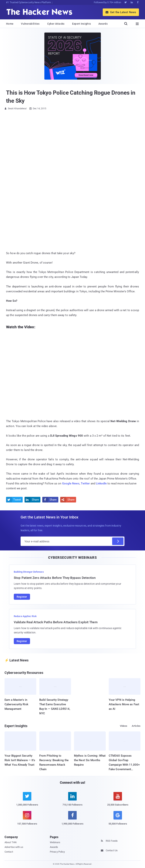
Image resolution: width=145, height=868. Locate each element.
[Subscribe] (118, 541)
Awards (103, 24)
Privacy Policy (57, 852)
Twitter (85, 483)
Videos (124, 726)
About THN (10, 842)
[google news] (118, 819)
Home (10, 24)
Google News (71, 483)
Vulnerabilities (30, 24)
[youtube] (118, 801)
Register (22, 597)
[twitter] (27, 801)
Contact (9, 852)
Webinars (55, 842)
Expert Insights (82, 24)
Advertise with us (14, 847)
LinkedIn (101, 483)
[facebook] (72, 820)
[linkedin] (72, 801)
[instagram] (27, 820)
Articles (136, 726)
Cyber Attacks (56, 24)
